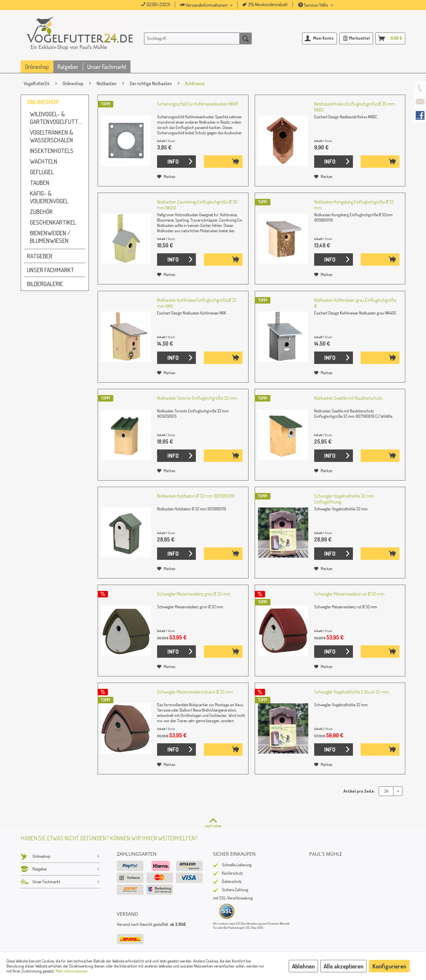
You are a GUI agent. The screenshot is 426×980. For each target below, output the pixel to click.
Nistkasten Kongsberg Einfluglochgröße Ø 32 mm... (354, 205)
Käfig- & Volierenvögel (49, 197)
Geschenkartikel (53, 222)
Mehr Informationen (72, 971)
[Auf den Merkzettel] (166, 177)
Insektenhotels (52, 151)
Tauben (40, 183)
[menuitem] (214, 5)
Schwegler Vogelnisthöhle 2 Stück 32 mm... (353, 692)
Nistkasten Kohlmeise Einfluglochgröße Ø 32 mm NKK (197, 303)
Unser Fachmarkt (51, 270)
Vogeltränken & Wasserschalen (51, 136)
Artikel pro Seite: (359, 791)
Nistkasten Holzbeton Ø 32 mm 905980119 (196, 496)
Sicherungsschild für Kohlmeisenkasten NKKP (198, 104)
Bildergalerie (45, 284)
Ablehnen (303, 966)
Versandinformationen (204, 5)
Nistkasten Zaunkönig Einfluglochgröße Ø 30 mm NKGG (197, 205)
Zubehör (41, 212)
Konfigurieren (389, 966)
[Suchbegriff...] (198, 38)
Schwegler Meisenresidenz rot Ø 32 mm (349, 594)
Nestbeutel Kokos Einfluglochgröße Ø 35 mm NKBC (355, 107)
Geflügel (42, 172)
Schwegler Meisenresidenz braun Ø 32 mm (195, 692)
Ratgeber (40, 256)
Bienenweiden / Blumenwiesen (50, 237)
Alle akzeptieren (343, 966)
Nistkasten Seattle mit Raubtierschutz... (349, 398)
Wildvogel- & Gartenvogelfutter (57, 118)
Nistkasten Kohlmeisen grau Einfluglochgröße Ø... (355, 303)
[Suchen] (246, 38)
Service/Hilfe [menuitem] (314, 5)
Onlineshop (43, 102)
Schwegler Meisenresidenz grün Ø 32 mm (194, 594)
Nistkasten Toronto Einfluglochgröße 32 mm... (199, 398)
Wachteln (44, 161)
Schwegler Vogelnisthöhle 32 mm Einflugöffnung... (344, 499)
